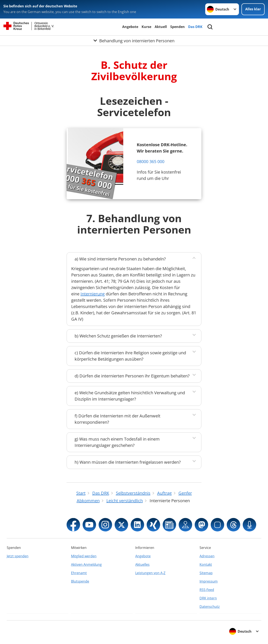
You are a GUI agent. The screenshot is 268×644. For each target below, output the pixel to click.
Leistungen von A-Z (150, 573)
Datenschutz (210, 607)
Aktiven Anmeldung (86, 564)
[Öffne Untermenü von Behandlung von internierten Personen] (134, 41)
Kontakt (206, 564)
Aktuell (161, 27)
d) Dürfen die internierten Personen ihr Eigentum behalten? (132, 376)
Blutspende (80, 581)
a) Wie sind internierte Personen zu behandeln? (120, 259)
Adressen (207, 556)
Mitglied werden (84, 556)
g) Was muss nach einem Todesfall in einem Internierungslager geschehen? (117, 442)
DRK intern (208, 598)
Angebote (130, 27)
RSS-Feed (207, 590)
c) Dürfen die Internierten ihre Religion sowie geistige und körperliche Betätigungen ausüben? (130, 356)
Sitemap (206, 573)
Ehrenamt (79, 573)
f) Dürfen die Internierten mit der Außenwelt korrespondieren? (117, 419)
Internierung (93, 294)
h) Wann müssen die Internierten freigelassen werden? (128, 462)
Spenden (178, 27)
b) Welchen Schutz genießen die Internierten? (118, 336)
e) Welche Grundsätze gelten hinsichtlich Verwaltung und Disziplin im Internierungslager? (130, 396)
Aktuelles (142, 564)
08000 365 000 (151, 161)
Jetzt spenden (18, 556)
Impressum (209, 581)
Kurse (146, 27)
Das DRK (195, 27)
